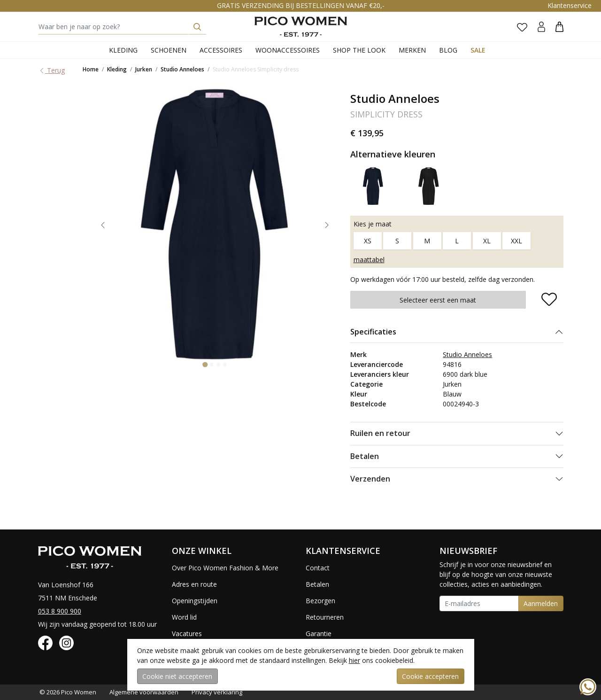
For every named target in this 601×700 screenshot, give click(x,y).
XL (487, 241)
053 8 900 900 (60, 611)
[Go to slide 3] (218, 365)
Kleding (123, 50)
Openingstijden (195, 601)
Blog (448, 50)
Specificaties (373, 332)
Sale (478, 50)
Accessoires (221, 50)
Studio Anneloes (182, 69)
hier (354, 660)
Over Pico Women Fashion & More (225, 568)
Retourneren (325, 617)
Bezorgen (320, 601)
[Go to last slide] (103, 225)
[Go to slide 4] (225, 365)
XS (368, 241)
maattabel (369, 260)
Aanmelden (541, 603)
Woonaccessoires (288, 50)
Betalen (365, 456)
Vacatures (187, 634)
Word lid (184, 617)
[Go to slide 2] (212, 365)
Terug (52, 70)
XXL (516, 241)
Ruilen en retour (380, 433)
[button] (559, 27)
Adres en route (194, 584)
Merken (412, 50)
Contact (318, 568)
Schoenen (169, 50)
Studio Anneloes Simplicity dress (256, 69)
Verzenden (370, 479)
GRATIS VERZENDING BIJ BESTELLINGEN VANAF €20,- (301, 5)
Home (91, 69)
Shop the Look (359, 50)
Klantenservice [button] (570, 5)
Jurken (144, 69)
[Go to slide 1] (205, 365)
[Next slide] (327, 225)
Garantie (319, 634)
